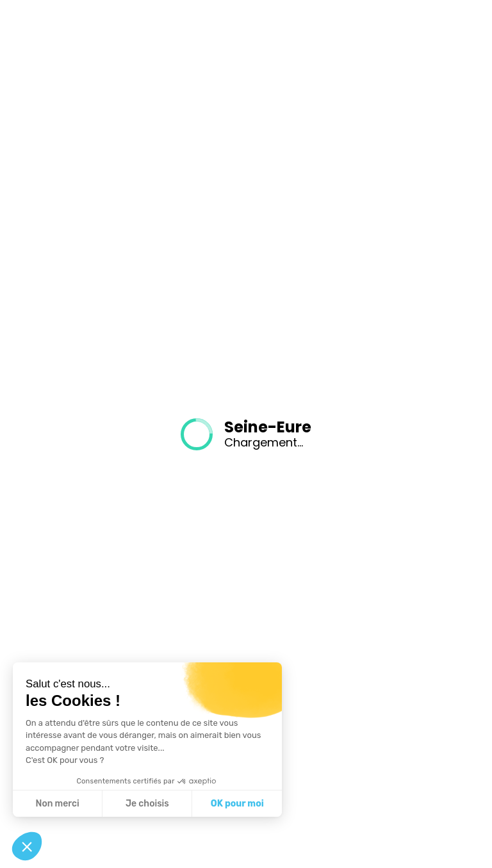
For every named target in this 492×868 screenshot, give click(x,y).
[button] (27, 846)
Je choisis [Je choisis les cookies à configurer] (147, 804)
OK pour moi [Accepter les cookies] (237, 804)
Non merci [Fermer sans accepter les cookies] (57, 804)
